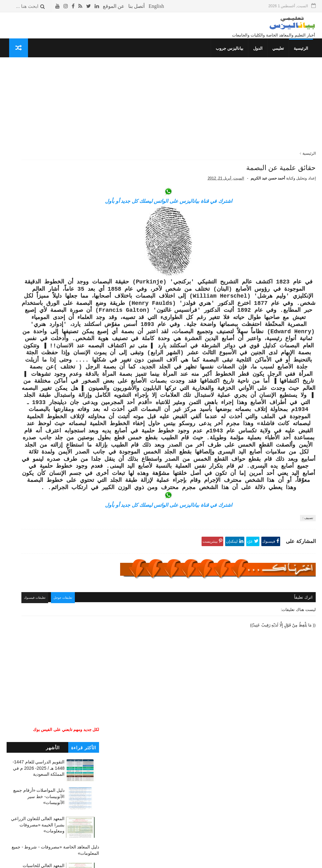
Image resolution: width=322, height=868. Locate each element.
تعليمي (281, 55)
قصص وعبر (90, 443)
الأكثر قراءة (84, 93)
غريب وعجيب (88, 449)
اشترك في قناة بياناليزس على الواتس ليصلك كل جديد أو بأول (212, 216)
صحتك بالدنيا (89, 425)
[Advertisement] (212, 116)
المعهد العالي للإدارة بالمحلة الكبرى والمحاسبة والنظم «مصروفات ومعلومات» (39, 305)
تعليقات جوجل (155, 703)
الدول (261, 55)
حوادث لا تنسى (86, 484)
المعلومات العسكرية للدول (76, 431)
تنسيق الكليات (87, 389)
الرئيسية (304, 55)
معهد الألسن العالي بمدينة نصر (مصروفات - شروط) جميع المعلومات (37, 248)
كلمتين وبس (89, 437)
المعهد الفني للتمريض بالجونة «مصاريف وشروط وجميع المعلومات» (38, 361)
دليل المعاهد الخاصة (82, 395)
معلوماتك (91, 467)
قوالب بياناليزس (238, 860)
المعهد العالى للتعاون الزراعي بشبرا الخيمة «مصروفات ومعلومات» (38, 170)
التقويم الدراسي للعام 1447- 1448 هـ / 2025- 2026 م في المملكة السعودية (39, 113)
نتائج (95, 401)
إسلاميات (91, 413)
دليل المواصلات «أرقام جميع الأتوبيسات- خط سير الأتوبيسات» (39, 142)
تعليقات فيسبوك (124, 703)
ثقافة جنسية (89, 419)
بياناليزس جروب (232, 55)
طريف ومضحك (87, 455)
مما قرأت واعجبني (83, 478)
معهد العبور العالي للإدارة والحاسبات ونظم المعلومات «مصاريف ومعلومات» (40, 333)
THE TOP (90, 461)
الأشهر (53, 93)
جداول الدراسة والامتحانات (76, 407)
